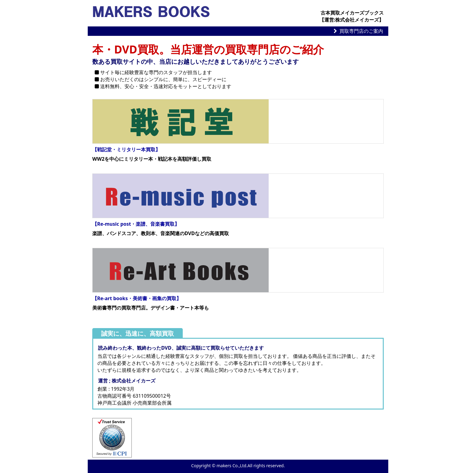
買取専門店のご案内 (361, 31)
